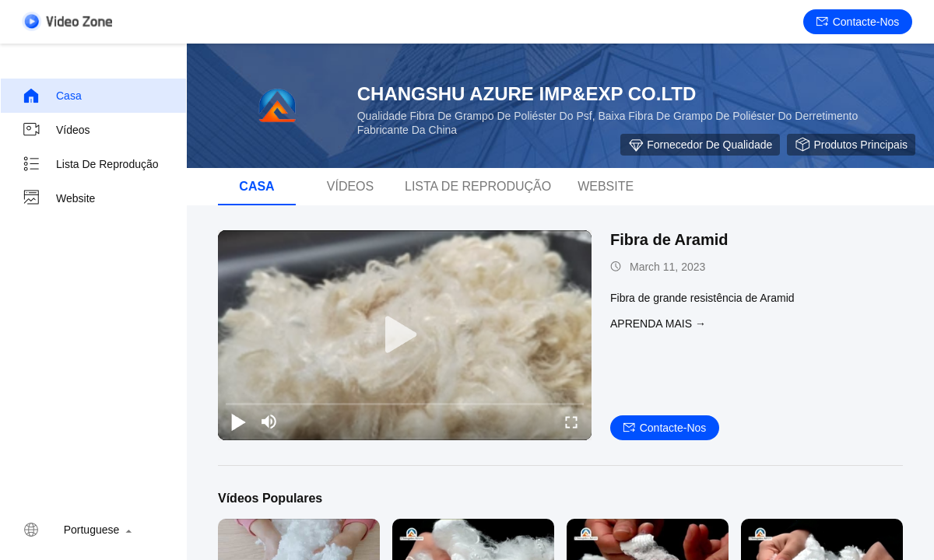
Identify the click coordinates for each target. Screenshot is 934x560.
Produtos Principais (851, 145)
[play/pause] (238, 422)
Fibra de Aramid (669, 240)
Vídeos (56, 130)
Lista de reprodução (90, 164)
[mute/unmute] (269, 422)
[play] (405, 335)
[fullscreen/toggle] (571, 422)
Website (58, 198)
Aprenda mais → (658, 324)
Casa (52, 96)
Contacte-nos (858, 22)
